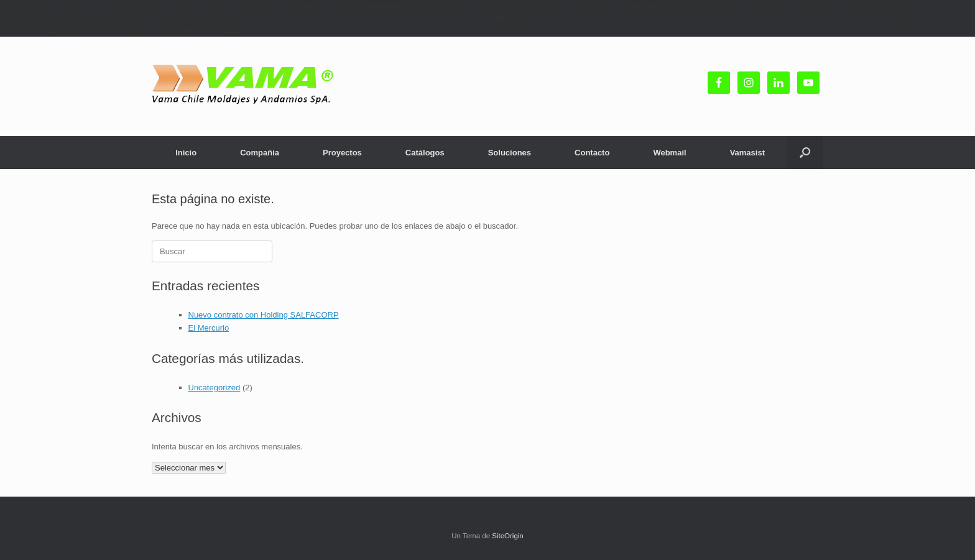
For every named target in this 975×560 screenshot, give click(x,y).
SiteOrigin (508, 536)
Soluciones (510, 153)
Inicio (186, 153)
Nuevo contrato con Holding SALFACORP (264, 315)
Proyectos (342, 153)
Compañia (260, 153)
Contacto (592, 153)
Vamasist (747, 153)
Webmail (669, 153)
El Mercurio (209, 328)
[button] (805, 153)
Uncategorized (215, 388)
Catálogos (425, 153)
